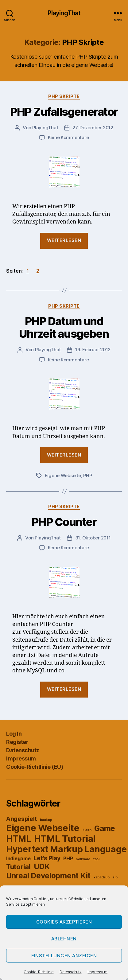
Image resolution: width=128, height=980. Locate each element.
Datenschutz (70, 972)
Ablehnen (64, 939)
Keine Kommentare (68, 137)
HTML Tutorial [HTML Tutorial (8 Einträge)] (65, 839)
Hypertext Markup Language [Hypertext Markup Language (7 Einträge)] (66, 849)
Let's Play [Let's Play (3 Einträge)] (47, 858)
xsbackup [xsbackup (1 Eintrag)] (102, 877)
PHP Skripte (64, 96)
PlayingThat (64, 13)
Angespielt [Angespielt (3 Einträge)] (21, 819)
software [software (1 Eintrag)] (83, 859)
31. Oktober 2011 (93, 538)
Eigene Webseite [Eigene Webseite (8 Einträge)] (43, 828)
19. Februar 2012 (93, 350)
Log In (14, 734)
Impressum (97, 972)
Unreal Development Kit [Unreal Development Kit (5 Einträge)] (48, 876)
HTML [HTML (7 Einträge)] (19, 839)
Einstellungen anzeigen (64, 956)
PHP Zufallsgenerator (64, 112)
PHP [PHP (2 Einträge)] (68, 859)
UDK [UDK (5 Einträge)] (42, 866)
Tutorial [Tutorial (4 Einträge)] (18, 867)
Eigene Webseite (63, 475)
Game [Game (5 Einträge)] (105, 828)
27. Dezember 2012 (93, 128)
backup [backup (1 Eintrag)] (46, 820)
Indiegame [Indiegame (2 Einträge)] (18, 859)
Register (17, 742)
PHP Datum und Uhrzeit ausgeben (64, 327)
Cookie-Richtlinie (39, 972)
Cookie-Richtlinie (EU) (35, 767)
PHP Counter (64, 522)
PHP (87, 475)
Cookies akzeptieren (64, 922)
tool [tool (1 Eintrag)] (96, 859)
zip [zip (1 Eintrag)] (115, 877)
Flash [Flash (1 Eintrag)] (87, 830)
